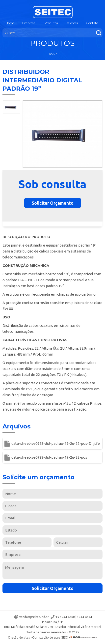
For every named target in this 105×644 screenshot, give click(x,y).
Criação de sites (19, 637)
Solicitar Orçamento (53, 203)
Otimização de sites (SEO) (50, 637)
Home (10, 23)
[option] (12, 107)
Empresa (29, 23)
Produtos (51, 23)
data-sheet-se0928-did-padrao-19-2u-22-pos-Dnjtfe (56, 443)
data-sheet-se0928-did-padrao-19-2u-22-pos (49, 457)
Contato (92, 23)
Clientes (72, 23)
